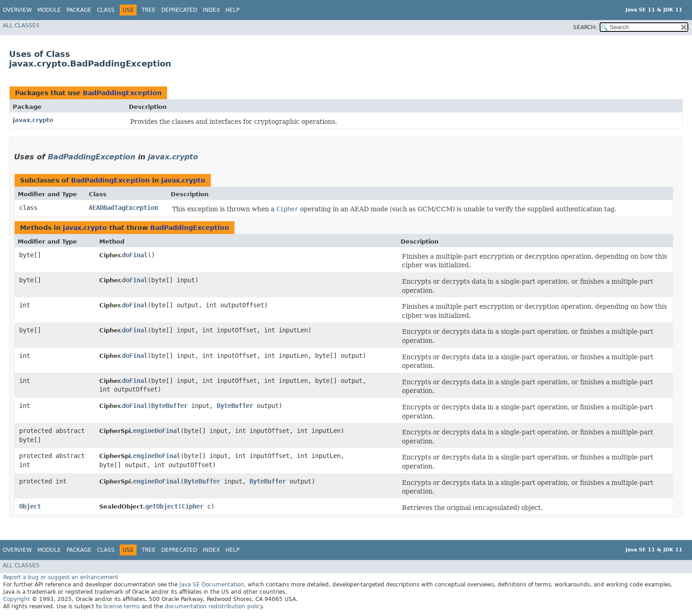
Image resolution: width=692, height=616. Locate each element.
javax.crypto (33, 120)
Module (49, 10)
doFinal (135, 255)
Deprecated (179, 10)
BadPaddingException (122, 93)
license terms (122, 606)
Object (30, 506)
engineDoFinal (157, 431)
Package (79, 10)
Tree (149, 10)
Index (211, 10)
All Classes (21, 25)
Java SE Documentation (212, 585)
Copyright (17, 599)
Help (232, 10)
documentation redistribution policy (214, 606)
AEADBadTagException (123, 208)
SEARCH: (585, 27)
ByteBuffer (169, 406)
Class (106, 10)
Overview (17, 10)
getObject (162, 506)
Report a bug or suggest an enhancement (61, 577)
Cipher (193, 506)
